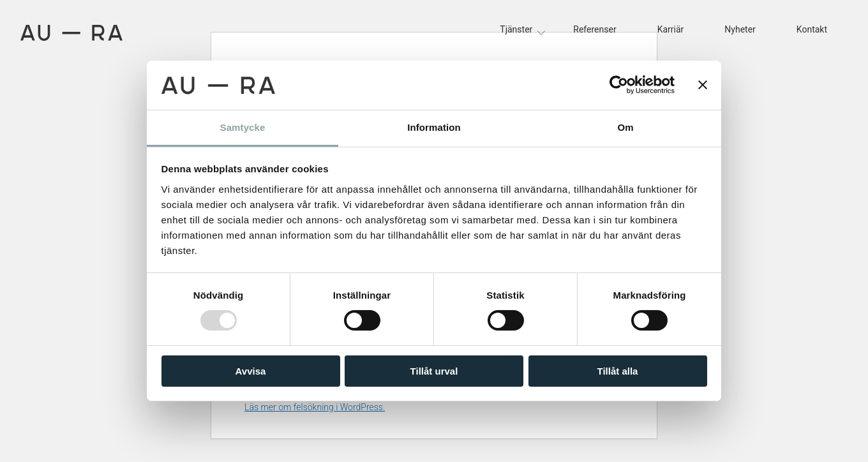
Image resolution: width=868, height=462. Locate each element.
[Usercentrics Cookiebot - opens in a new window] (619, 85)
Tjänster (516, 29)
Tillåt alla (618, 371)
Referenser (595, 29)
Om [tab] (625, 127)
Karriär (671, 29)
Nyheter (740, 29)
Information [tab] (434, 127)
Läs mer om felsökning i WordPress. (315, 407)
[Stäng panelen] (703, 85)
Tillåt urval (434, 371)
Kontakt (812, 29)
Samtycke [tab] (243, 127)
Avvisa (251, 371)
